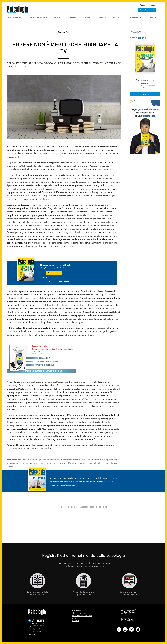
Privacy (75, 621)
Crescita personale (15, 17)
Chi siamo (77, 611)
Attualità (117, 17)
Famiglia (86, 17)
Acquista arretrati (147, 10)
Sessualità (101, 17)
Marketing (71, 17)
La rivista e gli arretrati (82, 616)
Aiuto (75, 618)
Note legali (32, 635)
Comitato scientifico (81, 613)
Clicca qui (70, 485)
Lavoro (57, 17)
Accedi (143, 5)
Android (66, 281)
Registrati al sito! (54, 273)
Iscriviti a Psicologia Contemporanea (53, 278)
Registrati (152, 5)
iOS (61, 281)
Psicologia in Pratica (38, 17)
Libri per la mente (135, 17)
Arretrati (152, 17)
